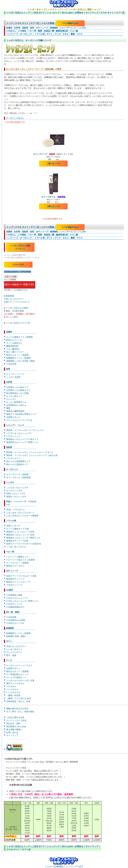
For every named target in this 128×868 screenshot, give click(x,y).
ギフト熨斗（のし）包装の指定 (20, 712)
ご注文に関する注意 (15, 718)
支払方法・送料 (13, 723)
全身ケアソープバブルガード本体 (21, 576)
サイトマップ (92, 13)
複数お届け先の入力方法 (17, 709)
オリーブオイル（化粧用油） (19, 477)
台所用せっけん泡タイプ (17, 387)
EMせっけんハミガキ (16, 494)
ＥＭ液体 (22, 31)
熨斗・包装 (11, 655)
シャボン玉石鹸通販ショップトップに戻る (64, 865)
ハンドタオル (12, 689)
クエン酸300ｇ (13, 349)
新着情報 (10, 296)
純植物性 (54, 28)
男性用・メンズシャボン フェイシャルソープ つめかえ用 (32, 455)
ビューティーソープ (15, 374)
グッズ (9, 660)
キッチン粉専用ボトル (16, 402)
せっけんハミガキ (14, 491)
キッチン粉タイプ (14, 396)
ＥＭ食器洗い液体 (14, 595)
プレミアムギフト (14, 652)
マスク (80, 34)
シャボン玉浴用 (13, 377)
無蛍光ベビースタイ (15, 566)
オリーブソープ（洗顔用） (18, 474)
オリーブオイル (53, 197)
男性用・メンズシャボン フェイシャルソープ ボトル (30, 452)
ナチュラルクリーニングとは (19, 420)
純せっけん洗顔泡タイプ (17, 464)
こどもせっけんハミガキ (17, 488)
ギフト (50, 34)
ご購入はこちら (53, 163)
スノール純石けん (14, 343)
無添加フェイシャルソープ (18, 582)
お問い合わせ (12, 732)
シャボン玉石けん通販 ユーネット (20, 247)
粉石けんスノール (14, 340)
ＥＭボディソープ (14, 585)
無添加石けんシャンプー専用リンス (22, 442)
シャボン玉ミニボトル (16, 547)
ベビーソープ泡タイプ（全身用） (21, 560)
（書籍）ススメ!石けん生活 (18, 698)
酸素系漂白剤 (62, 31)
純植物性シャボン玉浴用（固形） (21, 361)
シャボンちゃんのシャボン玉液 (20, 680)
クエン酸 (74, 31)
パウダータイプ (13, 458)
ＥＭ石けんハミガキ (15, 623)
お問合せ (79, 13)
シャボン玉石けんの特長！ (18, 308)
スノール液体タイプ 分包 (17, 529)
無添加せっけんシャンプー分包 (20, 535)
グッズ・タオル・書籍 (65, 34)
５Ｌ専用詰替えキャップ (17, 674)
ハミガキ (82, 28)
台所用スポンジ (13, 417)
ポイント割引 (12, 317)
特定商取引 (16, 726)
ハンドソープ (12, 34)
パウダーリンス (13, 436)
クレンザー (11, 399)
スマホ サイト (107, 13)
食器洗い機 (49, 31)
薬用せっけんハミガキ (16, 497)
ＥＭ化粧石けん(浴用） (17, 620)
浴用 (32, 28)
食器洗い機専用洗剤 (15, 411)
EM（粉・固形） (13, 612)
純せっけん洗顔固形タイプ (18, 461)
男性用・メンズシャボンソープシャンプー (25, 430)
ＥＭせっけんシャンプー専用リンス (22, 601)
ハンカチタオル (13, 692)
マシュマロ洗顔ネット (16, 677)
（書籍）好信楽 (13, 695)
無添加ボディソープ (15, 579)
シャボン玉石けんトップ (18, 13)
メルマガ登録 (47, 23)
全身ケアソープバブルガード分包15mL (24, 544)
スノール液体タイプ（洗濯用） (20, 337)
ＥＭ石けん (11, 31)
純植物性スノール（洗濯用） (19, 358)
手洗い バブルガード (15, 510)
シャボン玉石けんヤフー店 (18, 323)
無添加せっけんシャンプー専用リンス (23, 538)
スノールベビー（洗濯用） (18, 563)
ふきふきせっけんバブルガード (20, 513)
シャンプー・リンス (15, 425)
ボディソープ (42, 28)
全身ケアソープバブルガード (17, 302)
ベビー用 (32, 31)
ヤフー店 (120, 13)
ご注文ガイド (38, 13)
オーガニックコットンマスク (19, 665)
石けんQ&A (67, 13)
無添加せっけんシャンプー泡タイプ (22, 439)
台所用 (17, 28)
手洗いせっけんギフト (14, 299)
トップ (10, 23)
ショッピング (53, 13)
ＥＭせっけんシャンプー (17, 598)
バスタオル (11, 686)
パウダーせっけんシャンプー (19, 433)
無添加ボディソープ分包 (17, 541)
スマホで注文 (18, 265)
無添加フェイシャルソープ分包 (20, 532)
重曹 (40, 31)
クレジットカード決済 (16, 721)
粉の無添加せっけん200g (17, 393)
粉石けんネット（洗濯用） (18, 355)
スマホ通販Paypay (70, 23)
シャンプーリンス (68, 28)
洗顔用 (25, 28)
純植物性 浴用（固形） (16, 636)
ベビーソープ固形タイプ (17, 557)
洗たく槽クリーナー (15, 352)
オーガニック (26, 34)
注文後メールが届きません (20, 289)
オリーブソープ (44, 154)
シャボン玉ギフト (14, 649)
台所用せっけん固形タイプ (18, 390)
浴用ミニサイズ (13, 526)
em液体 (9, 590)
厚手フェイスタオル (15, 683)
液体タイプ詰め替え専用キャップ (21, 414)
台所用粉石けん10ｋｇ (16, 405)
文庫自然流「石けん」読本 (18, 701)
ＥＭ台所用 (11, 364)
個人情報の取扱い (14, 729)
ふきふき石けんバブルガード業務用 (22, 516)
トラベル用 (39, 34)
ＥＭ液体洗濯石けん (15, 607)
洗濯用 (9, 28)
